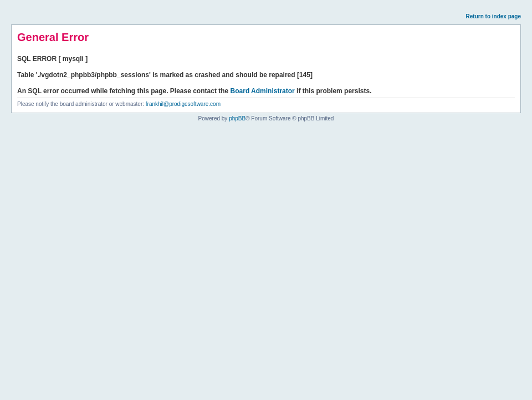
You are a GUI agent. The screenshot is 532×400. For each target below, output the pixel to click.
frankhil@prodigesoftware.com (183, 104)
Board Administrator (263, 91)
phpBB (237, 118)
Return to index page (493, 16)
